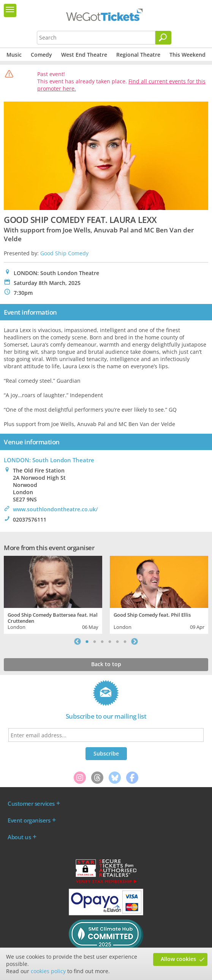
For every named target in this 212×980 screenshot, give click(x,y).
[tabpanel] (53, 594)
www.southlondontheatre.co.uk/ (55, 509)
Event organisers (29, 820)
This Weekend (187, 55)
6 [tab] (125, 641)
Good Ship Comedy (64, 253)
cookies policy (48, 971)
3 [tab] (102, 641)
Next (134, 641)
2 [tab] (95, 641)
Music (14, 55)
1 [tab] (87, 641)
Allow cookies (178, 959)
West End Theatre (84, 55)
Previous (78, 641)
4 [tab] (110, 641)
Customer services (31, 803)
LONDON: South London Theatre (49, 460)
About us (19, 837)
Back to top (106, 664)
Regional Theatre (138, 55)
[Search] (163, 38)
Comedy (41, 55)
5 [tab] (117, 641)
